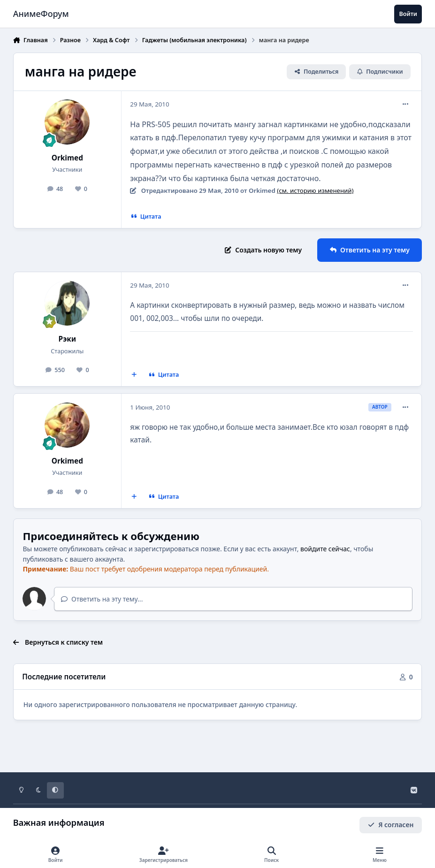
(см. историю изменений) (315, 190)
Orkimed (67, 158)
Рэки (68, 339)
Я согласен (391, 825)
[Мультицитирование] (134, 375)
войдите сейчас (325, 549)
